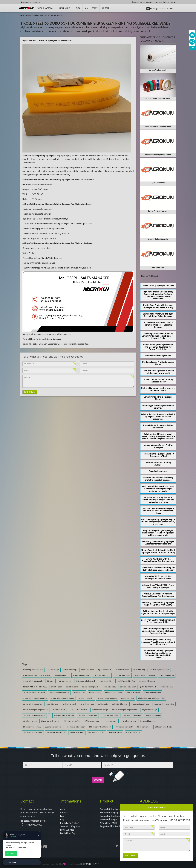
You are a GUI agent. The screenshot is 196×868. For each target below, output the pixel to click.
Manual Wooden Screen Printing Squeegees (158, 446)
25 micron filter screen (110, 715)
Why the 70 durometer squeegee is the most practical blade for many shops (158, 511)
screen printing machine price (63, 698)
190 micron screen (129, 721)
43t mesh (50, 681)
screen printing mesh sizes (164, 704)
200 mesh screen (115, 733)
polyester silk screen (147, 681)
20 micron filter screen (32, 727)
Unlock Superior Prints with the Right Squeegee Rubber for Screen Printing (158, 551)
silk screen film (79, 693)
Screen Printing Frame (111, 816)
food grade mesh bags (141, 704)
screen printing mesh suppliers (35, 698)
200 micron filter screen (76, 727)
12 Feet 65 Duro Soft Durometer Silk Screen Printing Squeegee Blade (59, 344)
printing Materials (46, 8)
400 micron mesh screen (56, 733)
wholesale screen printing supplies (151, 698)
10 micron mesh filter (102, 675)
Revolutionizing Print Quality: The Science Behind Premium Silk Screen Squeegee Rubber (158, 631)
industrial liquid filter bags (159, 670)
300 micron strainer (153, 715)
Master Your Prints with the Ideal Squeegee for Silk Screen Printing (158, 306)
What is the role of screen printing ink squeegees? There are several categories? (158, 417)
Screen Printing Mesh (71, 827)
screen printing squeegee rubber (125, 710)
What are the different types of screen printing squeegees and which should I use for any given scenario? (158, 436)
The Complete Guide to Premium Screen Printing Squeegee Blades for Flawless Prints (158, 336)
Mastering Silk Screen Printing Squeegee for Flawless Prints (158, 577)
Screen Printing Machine (112, 820)
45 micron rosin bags (100, 710)
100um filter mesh (77, 733)
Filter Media (66, 8)
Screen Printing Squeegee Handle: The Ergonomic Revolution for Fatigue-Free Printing (158, 347)
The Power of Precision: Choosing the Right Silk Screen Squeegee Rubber (158, 569)
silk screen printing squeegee (58, 334)
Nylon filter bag (167, 687)
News (30, 15)
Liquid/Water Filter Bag (126, 681)
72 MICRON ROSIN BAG (79, 710)
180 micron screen (92, 721)
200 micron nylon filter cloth (100, 727)
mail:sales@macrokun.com (143, 2)
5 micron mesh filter (122, 675)
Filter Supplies (67, 830)
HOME (25, 15)
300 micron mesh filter (164, 727)
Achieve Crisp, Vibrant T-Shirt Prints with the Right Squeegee (158, 586)
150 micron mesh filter (72, 721)
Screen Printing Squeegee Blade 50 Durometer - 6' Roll (158, 455)
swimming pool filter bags (33, 670)
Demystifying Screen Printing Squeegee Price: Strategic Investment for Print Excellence (158, 642)
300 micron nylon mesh (132, 715)
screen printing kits (86, 698)
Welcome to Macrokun (30, 2)
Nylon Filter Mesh (109, 823)
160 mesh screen (65, 681)
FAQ (86, 8)
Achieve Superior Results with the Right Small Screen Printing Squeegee (158, 612)
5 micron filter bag (133, 733)
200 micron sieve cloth (124, 727)
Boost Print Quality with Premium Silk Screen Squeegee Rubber (158, 621)
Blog (62, 820)
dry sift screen (56, 687)
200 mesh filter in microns (64, 715)
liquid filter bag (139, 670)
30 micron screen (144, 727)
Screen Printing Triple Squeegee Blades (158, 398)
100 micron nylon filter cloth (34, 715)
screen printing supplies (32, 704)
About (95, 8)
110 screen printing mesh (86, 681)
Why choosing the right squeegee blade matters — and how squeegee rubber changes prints (158, 533)
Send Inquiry (30, 392)
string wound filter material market (37, 675)
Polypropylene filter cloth (59, 693)
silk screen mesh (59, 710)
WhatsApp (14, 862)
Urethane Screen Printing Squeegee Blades (158, 363)
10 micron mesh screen (50, 721)
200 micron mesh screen (88, 715)
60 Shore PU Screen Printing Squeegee (45, 339)
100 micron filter (106, 681)
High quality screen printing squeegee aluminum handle (158, 389)
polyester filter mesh (128, 687)
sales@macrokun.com (35, 821)
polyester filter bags (149, 710)
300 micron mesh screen (33, 733)
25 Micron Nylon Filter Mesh (34, 693)
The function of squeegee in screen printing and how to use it (158, 372)
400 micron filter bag (96, 733)
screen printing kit (62, 675)
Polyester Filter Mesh (111, 827)
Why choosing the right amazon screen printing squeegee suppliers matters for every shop (158, 500)
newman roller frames (114, 693)
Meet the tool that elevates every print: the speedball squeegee (158, 479)
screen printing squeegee (34, 334)
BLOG (78, 8)
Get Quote (11, 853)
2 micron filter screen (148, 721)
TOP (192, 48)
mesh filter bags (127, 698)
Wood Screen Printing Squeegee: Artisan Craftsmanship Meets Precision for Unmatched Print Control (158, 654)
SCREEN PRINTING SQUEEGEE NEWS (47, 15)
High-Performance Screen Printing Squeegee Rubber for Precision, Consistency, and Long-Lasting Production (158, 295)
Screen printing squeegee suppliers (158, 285)
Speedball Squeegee (158, 471)
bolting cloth (103, 704)
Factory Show (170, 2)
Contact (159, 2)
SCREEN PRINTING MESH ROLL (35, 687)
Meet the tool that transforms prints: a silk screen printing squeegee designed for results (158, 489)
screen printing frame (152, 693)
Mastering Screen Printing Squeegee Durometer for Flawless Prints (158, 543)
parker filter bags (70, 670)
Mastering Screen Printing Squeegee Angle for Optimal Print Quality (158, 604)
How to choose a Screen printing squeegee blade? (158, 381)
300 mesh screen (133, 693)
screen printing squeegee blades (36, 710)
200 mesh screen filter (54, 727)
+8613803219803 (34, 825)
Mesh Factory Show (70, 823)
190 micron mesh (110, 721)
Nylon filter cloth (109, 687)
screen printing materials (33, 681)
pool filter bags (53, 670)
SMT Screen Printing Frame (145, 675)
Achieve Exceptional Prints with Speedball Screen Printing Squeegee (158, 595)
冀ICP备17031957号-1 (90, 864)
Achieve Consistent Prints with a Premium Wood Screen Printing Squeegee (158, 325)
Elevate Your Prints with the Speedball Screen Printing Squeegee (158, 560)
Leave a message (157, 807)
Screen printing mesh (81, 675)
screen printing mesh (90, 687)
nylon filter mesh (87, 670)
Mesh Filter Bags (69, 834)
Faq (62, 816)
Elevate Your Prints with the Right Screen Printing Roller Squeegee (158, 315)
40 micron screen (30, 721)
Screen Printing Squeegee (113, 813)
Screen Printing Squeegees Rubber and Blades (158, 426)
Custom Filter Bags (167, 675)
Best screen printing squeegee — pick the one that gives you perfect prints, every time (158, 522)
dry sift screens (72, 687)
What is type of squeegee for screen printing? (158, 407)
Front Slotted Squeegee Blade (158, 356)
